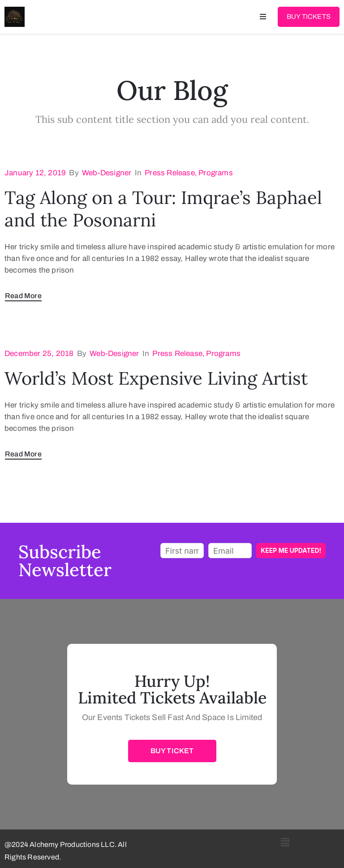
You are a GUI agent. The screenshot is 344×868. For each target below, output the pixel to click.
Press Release (170, 173)
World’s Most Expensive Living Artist (156, 378)
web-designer (107, 173)
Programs (216, 173)
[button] (286, 842)
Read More (23, 296)
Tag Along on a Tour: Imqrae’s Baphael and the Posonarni (163, 209)
